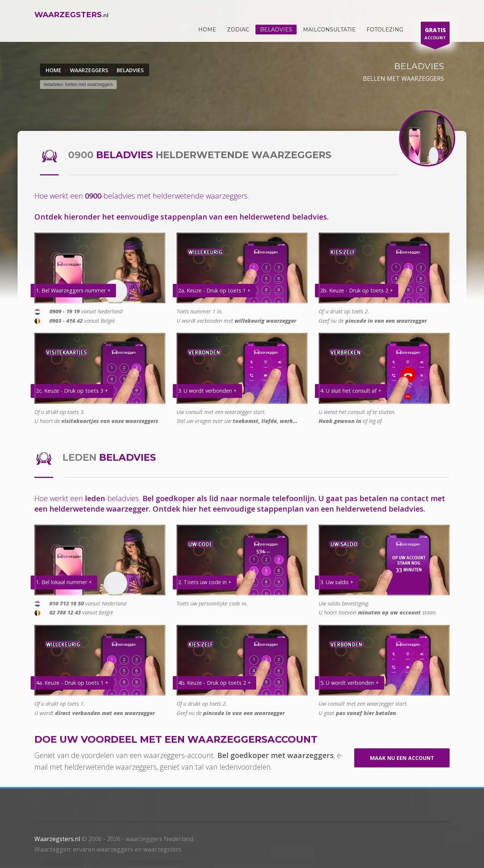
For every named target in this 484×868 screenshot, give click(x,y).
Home (53, 70)
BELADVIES (130, 70)
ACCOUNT (435, 35)
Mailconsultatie (329, 30)
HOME (207, 30)
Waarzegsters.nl (57, 839)
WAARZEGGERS (89, 70)
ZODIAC (238, 30)
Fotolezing (385, 30)
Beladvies (276, 30)
